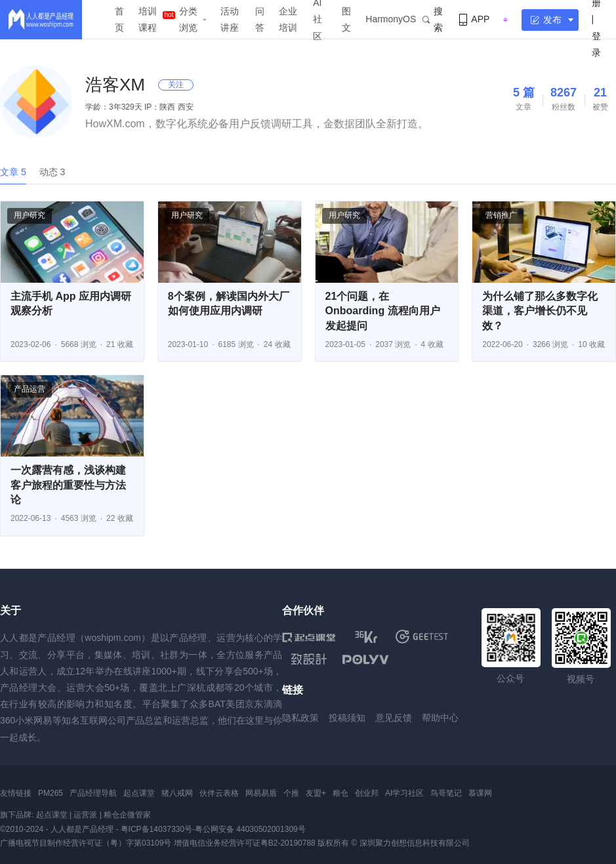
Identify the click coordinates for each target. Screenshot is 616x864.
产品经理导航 (93, 793)
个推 (291, 793)
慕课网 (480, 793)
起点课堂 (139, 793)
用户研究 (30, 215)
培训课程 (148, 19)
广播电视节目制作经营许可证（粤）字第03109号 (86, 843)
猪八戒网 (177, 793)
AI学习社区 (404, 793)
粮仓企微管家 (127, 815)
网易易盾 (261, 793)
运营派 (85, 815)
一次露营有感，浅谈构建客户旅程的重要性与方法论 (68, 485)
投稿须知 (347, 718)
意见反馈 (394, 718)
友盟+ (316, 793)
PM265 (51, 793)
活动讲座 (230, 19)
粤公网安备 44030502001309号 (250, 829)
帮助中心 (440, 718)
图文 (346, 19)
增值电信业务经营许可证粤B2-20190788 (245, 843)
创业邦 (367, 793)
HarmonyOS (391, 19)
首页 (119, 19)
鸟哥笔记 (446, 793)
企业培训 (288, 19)
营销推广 (501, 215)
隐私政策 (300, 718)
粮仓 (340, 793)
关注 (176, 85)
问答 (260, 19)
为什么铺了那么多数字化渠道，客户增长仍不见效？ (540, 311)
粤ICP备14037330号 (156, 829)
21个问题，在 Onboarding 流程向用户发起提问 (383, 311)
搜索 (433, 19)
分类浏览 (188, 19)
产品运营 (30, 389)
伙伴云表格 (219, 793)
